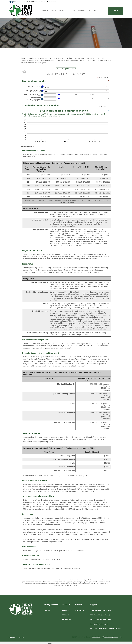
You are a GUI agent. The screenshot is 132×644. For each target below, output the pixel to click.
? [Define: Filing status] (42, 87)
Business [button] (54, 11)
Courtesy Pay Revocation (101, 610)
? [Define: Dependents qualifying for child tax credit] (42, 99)
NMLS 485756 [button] (66, 620)
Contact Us (80, 610)
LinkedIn (21, 638)
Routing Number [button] (51, 605)
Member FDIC (96, 637)
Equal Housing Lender (111, 637)
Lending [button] (63, 11)
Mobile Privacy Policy (99, 624)
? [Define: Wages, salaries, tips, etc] (42, 95)
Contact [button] (79, 605)
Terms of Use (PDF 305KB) (100, 615)
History (65, 615)
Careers (65, 610)
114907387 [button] (47, 610)
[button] (66, 81)
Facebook (12, 638)
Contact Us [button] (91, 11)
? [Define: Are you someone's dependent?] (42, 91)
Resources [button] (81, 11)
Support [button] (93, 605)
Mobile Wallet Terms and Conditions (105, 629)
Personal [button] (45, 11)
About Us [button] (71, 11)
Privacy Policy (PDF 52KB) (100, 620)
